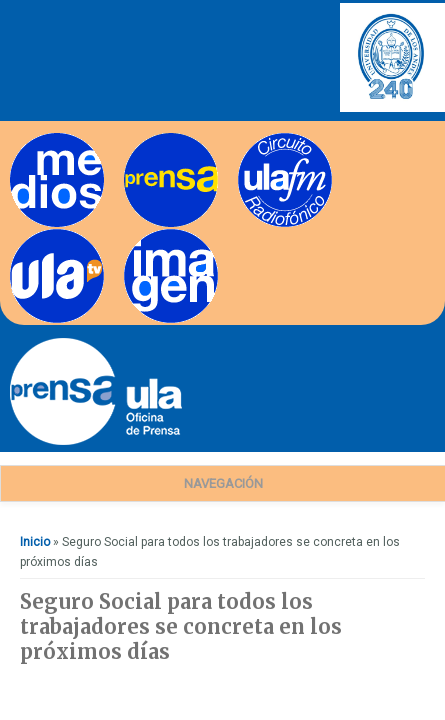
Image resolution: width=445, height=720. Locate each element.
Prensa (143, 139)
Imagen (145, 235)
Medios (30, 139)
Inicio (35, 542)
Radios (257, 139)
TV (17, 235)
